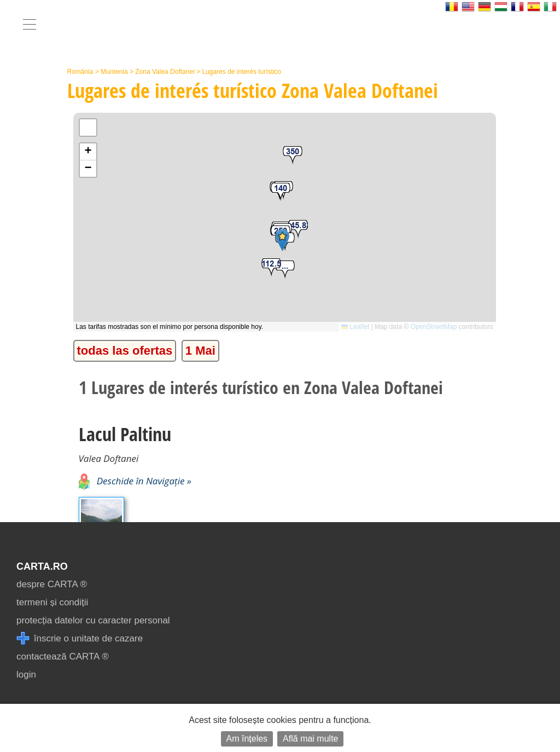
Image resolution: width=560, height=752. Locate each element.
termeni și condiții (52, 602)
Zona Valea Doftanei (165, 72)
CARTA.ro (42, 566)
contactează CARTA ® (63, 656)
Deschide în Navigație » (135, 481)
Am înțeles (247, 739)
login (26, 675)
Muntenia (114, 72)
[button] (285, 270)
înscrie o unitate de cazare (80, 638)
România (80, 72)
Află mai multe (310, 739)
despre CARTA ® (52, 584)
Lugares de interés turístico (241, 72)
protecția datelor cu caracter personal (93, 620)
